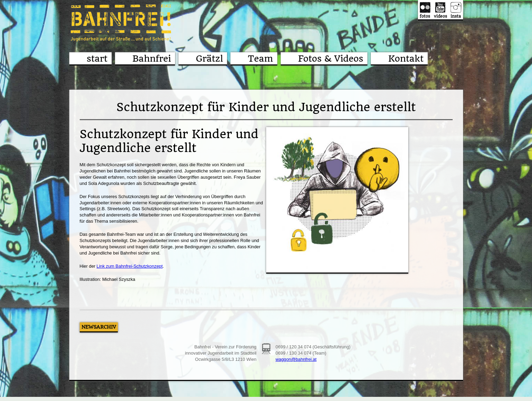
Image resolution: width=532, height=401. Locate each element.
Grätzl (209, 59)
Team (260, 59)
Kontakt (406, 59)
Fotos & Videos (331, 59)
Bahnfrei (152, 59)
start (97, 59)
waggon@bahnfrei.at (296, 359)
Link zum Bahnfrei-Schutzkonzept (130, 266)
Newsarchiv (99, 327)
